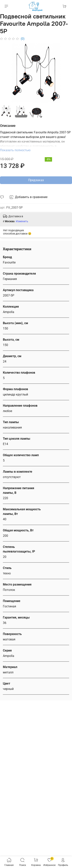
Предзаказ (36, 180)
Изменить (22, 221)
